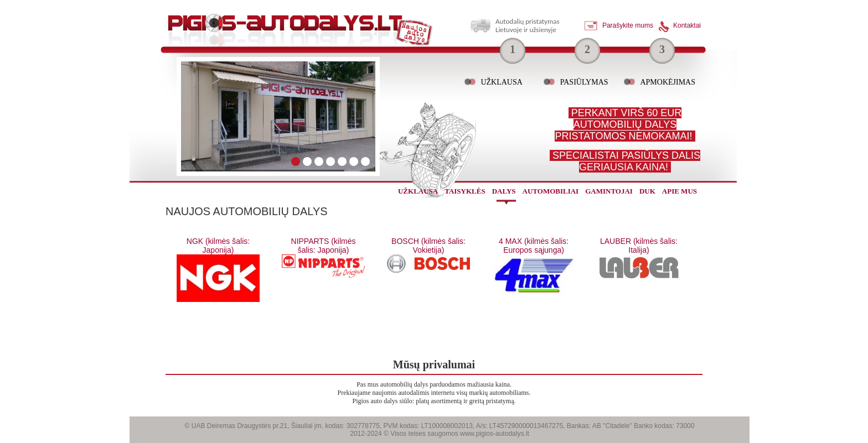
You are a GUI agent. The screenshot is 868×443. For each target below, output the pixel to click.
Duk (647, 191)
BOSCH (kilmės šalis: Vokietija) (428, 246)
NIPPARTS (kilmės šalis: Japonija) (324, 246)
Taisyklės (465, 191)
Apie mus (680, 191)
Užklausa (501, 82)
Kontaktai (687, 25)
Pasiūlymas (584, 82)
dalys (504, 191)
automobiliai (551, 191)
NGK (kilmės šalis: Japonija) (218, 246)
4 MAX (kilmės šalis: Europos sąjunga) (534, 246)
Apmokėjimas (668, 82)
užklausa (418, 191)
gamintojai (609, 191)
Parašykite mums (628, 25)
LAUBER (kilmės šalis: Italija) (639, 246)
